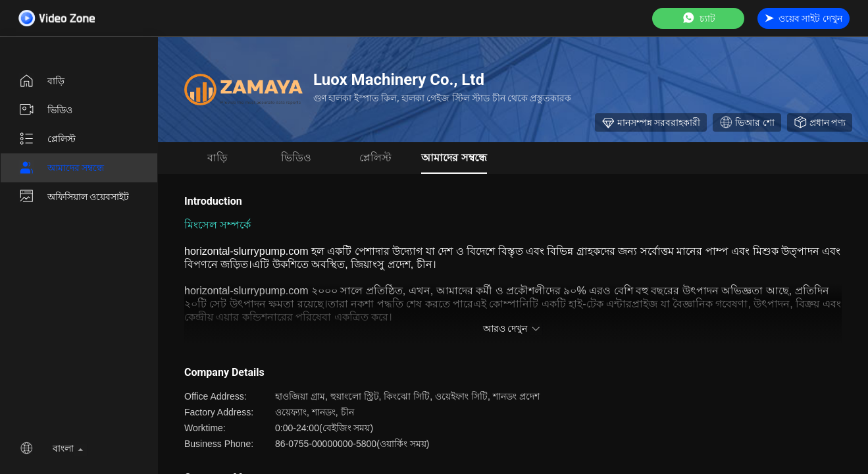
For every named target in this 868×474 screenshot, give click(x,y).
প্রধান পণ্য (820, 122)
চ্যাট (698, 18)
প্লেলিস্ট (47, 139)
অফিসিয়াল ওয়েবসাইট (74, 197)
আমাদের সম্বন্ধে (61, 168)
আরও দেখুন (513, 329)
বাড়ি (41, 81)
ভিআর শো (747, 122)
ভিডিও (45, 110)
